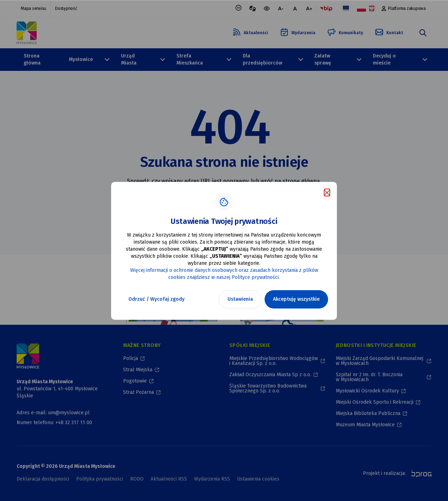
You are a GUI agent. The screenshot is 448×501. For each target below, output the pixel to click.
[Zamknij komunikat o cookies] (327, 193)
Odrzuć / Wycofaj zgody (156, 299)
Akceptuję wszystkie (296, 299)
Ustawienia (240, 299)
